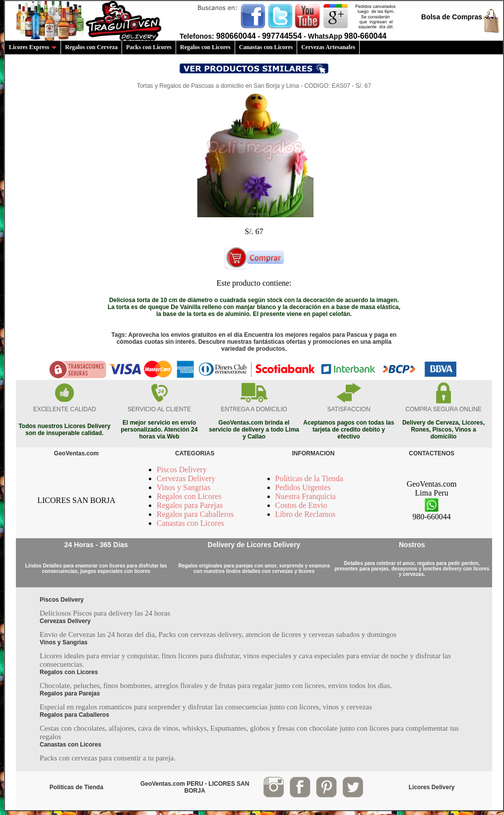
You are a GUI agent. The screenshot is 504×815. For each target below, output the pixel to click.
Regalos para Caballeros (195, 514)
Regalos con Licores (205, 47)
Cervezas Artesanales (328, 47)
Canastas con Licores (266, 47)
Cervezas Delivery (186, 478)
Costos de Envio (301, 505)
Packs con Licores (149, 47)
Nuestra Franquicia (306, 496)
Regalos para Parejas (190, 505)
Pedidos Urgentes (303, 487)
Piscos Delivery (182, 470)
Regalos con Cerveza (91, 47)
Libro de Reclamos (306, 514)
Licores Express (33, 47)
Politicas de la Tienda (309, 478)
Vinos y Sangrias (184, 487)
